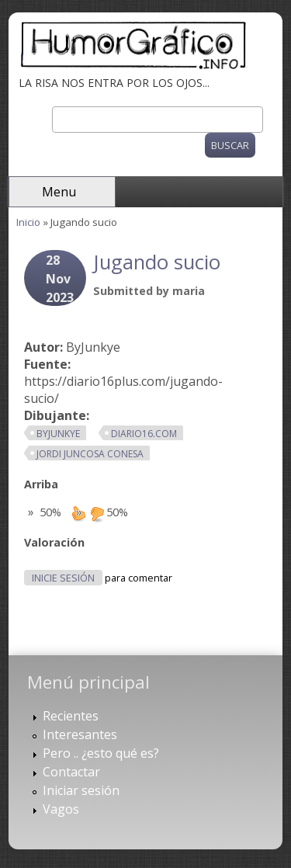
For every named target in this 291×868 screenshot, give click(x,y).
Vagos (61, 809)
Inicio (28, 222)
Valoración (54, 542)
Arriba (41, 484)
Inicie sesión (63, 578)
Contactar (71, 772)
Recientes (71, 716)
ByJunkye (58, 434)
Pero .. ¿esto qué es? (101, 753)
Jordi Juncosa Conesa (90, 454)
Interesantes (80, 734)
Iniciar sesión (81, 790)
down (97, 513)
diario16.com (144, 434)
